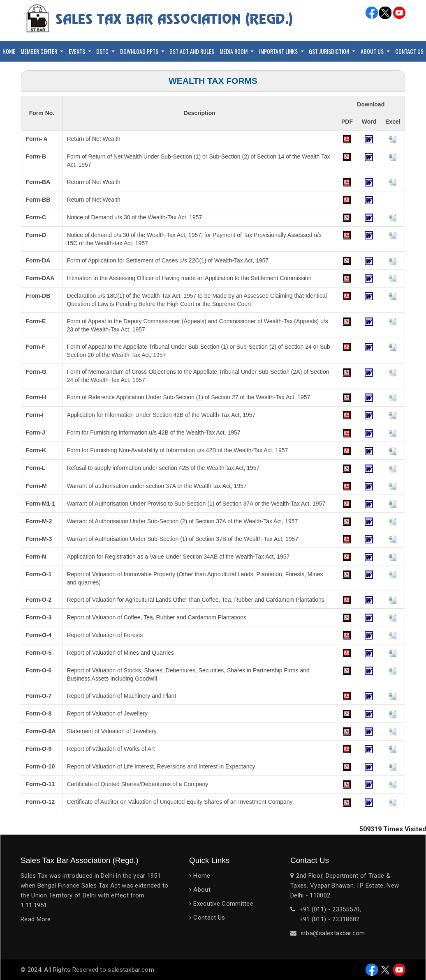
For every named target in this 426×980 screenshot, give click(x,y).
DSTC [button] (103, 51)
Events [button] (78, 51)
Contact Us (409, 51)
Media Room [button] (234, 51)
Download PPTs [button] (140, 51)
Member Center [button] (39, 51)
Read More (36, 919)
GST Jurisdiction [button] (330, 51)
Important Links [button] (279, 51)
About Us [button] (373, 51)
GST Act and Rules (192, 51)
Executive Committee (223, 904)
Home (9, 51)
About (202, 890)
